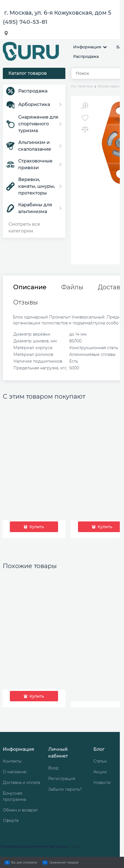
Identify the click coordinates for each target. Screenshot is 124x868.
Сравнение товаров (64, 862)
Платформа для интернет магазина (34, 846)
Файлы (72, 287)
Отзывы (26, 302)
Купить (36, 527)
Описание (30, 287)
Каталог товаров (28, 73)
